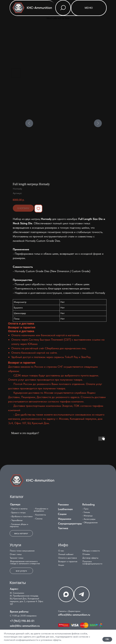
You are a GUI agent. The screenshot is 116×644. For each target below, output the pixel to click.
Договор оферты (90, 558)
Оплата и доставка (68, 558)
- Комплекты (40, 515)
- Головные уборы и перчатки (19, 525)
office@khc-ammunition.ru (74, 615)
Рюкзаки (63, 504)
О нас (61, 551)
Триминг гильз (17, 558)
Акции (61, 565)
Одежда (15, 504)
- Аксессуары (89, 519)
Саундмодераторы (70, 523)
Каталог (17, 497)
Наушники (65, 519)
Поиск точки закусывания (22, 551)
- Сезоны (38, 519)
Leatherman (65, 509)
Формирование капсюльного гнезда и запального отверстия (25, 562)
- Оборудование (90, 522)
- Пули (85, 509)
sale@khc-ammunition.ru (25, 626)
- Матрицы (87, 516)
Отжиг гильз (16, 554)
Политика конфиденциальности (92, 562)
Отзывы (86, 554)
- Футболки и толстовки (21, 516)
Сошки (62, 514)
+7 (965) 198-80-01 (22, 621)
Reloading (88, 504)
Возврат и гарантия (68, 561)
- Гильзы (86, 512)
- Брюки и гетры (18, 512)
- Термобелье (16, 520)
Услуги (15, 545)
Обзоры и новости (91, 551)
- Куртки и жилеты (19, 509)
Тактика (63, 528)
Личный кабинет (66, 554)
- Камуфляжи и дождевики (41, 510)
